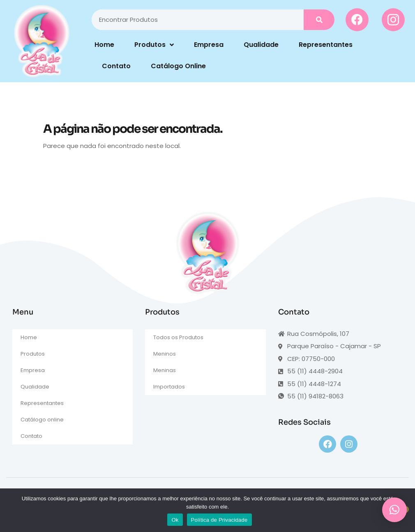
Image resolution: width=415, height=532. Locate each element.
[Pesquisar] (319, 20)
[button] (394, 510)
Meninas (165, 370)
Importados (169, 387)
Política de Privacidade (219, 520)
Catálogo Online (178, 66)
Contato (116, 66)
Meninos (165, 354)
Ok (175, 520)
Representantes (326, 45)
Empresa (209, 45)
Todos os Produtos (178, 337)
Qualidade (261, 45)
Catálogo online (42, 420)
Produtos (154, 45)
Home (104, 45)
